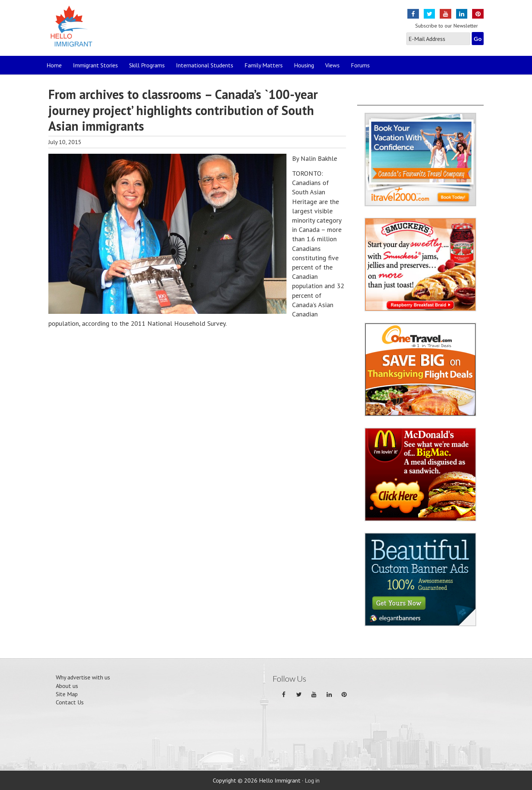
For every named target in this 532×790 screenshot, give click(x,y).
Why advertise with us (83, 677)
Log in (312, 780)
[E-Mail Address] (438, 39)
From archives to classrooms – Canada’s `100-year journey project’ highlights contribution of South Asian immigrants (183, 110)
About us (67, 686)
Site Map (67, 694)
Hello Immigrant (73, 31)
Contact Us (70, 702)
